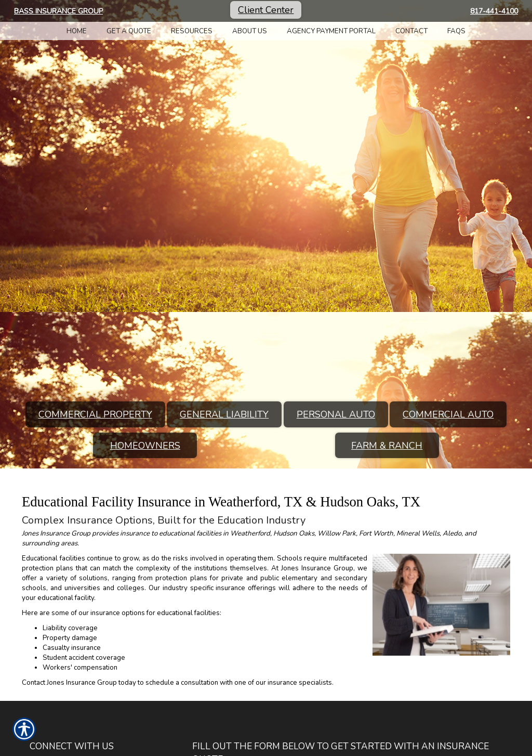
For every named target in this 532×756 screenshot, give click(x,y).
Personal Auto (336, 414)
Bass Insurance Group (58, 11)
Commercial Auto (448, 414)
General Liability (224, 414)
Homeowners (145, 446)
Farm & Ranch (387, 446)
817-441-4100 (494, 11)
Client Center (266, 10)
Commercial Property (95, 414)
